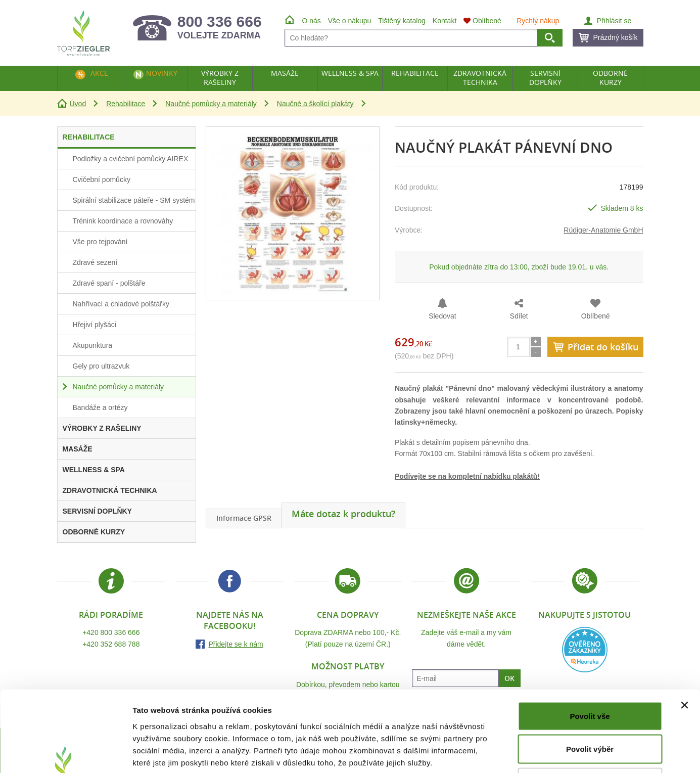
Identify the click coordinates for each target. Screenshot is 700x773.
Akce (99, 73)
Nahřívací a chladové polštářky (121, 304)
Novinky (162, 73)
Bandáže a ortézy (100, 407)
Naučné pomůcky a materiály (211, 104)
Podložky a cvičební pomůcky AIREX (131, 159)
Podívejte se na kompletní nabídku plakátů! (467, 476)
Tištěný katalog (402, 21)
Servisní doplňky (545, 78)
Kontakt (445, 21)
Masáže (285, 73)
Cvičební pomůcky (102, 179)
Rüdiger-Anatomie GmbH (603, 230)
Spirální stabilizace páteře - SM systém (134, 200)
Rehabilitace (126, 104)
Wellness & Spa (350, 73)
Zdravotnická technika (480, 78)
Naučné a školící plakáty (315, 104)
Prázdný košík (616, 37)
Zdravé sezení (95, 262)
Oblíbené (596, 316)
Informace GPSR (244, 518)
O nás (312, 21)
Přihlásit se (614, 21)
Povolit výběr (590, 674)
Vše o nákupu (350, 21)
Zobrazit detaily (534, 753)
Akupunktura (93, 345)
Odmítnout (590, 707)
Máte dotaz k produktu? (343, 514)
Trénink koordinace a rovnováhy (123, 221)
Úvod (78, 104)
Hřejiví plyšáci (95, 325)
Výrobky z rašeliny (220, 78)
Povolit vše (590, 640)
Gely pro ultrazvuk (101, 366)
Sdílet (519, 316)
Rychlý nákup (538, 21)
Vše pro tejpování (100, 242)
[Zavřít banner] (684, 629)
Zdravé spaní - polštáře (109, 283)
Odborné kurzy (610, 78)
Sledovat (442, 316)
